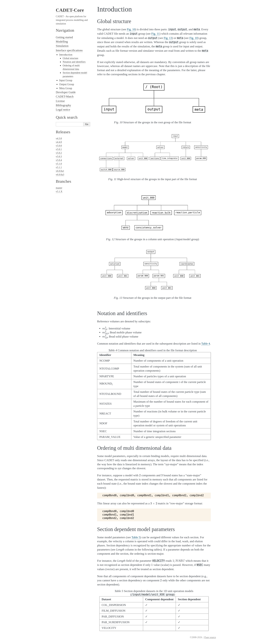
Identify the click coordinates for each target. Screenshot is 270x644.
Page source (210, 637)
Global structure (71, 58)
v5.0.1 (59, 149)
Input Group (66, 80)
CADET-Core (70, 10)
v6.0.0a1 (60, 171)
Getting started (64, 37)
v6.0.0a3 (60, 175)
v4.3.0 (59, 139)
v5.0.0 (59, 146)
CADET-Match (65, 97)
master (59, 188)
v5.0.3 (59, 157)
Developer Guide (66, 92)
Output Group (67, 84)
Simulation (62, 46)
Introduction (66, 54)
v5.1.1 (59, 167)
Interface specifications (69, 50)
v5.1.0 (59, 164)
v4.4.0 (59, 142)
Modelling (62, 42)
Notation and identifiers (74, 62)
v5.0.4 (59, 160)
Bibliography (63, 105)
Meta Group (66, 88)
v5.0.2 (59, 153)
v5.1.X (59, 192)
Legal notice (63, 110)
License (60, 101)
